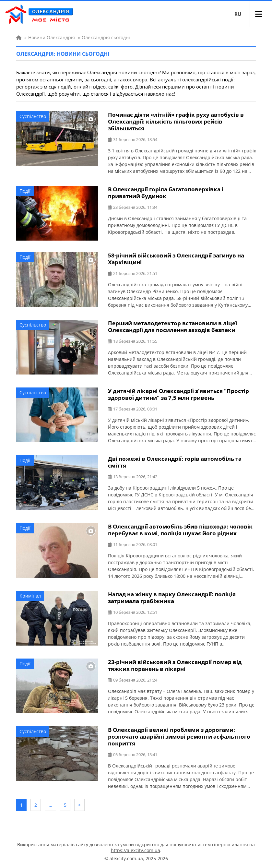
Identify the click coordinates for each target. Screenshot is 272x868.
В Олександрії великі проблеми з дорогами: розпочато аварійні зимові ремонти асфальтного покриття (179, 737)
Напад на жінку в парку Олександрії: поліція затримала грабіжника (172, 598)
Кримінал (30, 596)
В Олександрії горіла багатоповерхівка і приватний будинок (166, 193)
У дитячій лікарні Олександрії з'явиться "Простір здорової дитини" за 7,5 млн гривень (178, 394)
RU (238, 14)
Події (25, 191)
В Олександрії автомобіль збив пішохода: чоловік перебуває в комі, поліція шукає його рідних (180, 530)
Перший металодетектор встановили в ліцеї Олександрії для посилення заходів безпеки (172, 327)
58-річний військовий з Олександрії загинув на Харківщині (176, 259)
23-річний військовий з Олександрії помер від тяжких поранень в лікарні (175, 665)
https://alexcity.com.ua (136, 850)
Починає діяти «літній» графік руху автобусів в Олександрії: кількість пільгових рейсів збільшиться (176, 121)
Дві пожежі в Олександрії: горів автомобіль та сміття (175, 462)
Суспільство (33, 116)
